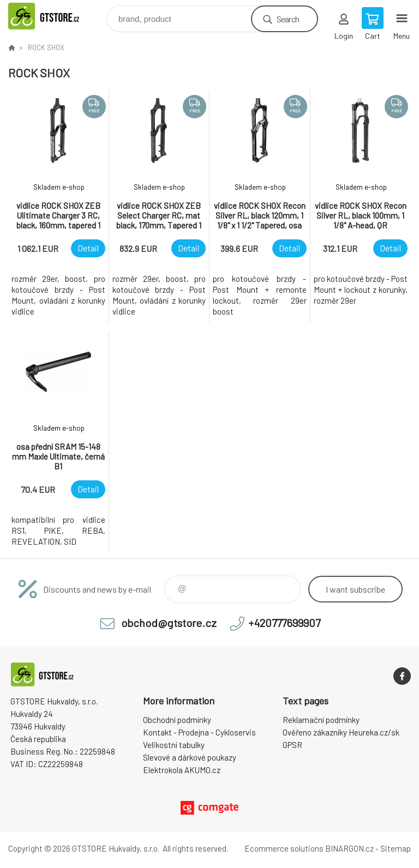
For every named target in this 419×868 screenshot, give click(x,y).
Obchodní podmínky (177, 720)
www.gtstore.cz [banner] (56, 16)
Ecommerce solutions (284, 848)
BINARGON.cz (349, 848)
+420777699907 (284, 623)
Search (288, 19)
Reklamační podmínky (321, 720)
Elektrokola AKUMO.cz (182, 770)
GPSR (292, 745)
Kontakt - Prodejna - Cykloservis (199, 732)
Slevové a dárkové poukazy (190, 757)
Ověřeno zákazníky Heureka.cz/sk (341, 732)
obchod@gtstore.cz (169, 623)
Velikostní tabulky (174, 745)
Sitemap (396, 848)
